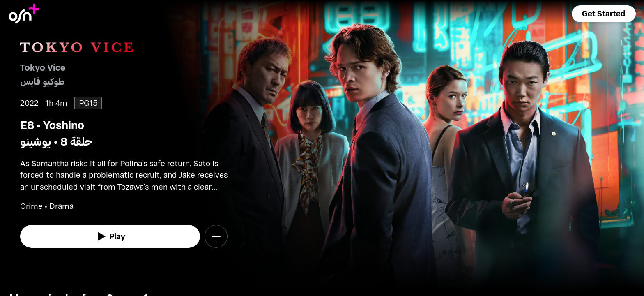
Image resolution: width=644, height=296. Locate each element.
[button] (604, 14)
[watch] (110, 236)
